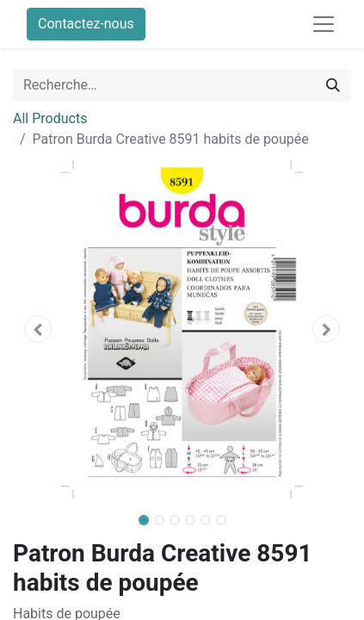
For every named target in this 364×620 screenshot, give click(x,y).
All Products (50, 118)
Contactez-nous (86, 24)
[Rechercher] (333, 85)
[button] (38, 329)
